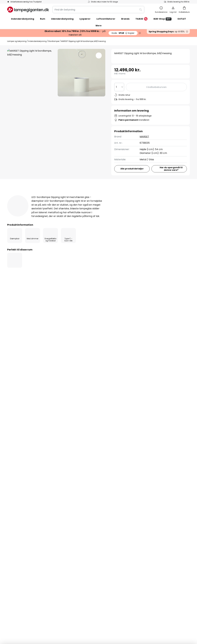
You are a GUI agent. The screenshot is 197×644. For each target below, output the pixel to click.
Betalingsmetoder (18, 521)
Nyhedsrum (90, 542)
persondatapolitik (129, 479)
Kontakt (12, 511)
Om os (73, 506)
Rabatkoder (76, 537)
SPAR (123, 33)
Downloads (113, 195)
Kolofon (135, 521)
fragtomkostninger (120, 629)
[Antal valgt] (119, 87)
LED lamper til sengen (140, 338)
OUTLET (182, 19)
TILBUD (142, 19)
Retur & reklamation (19, 537)
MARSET (144, 137)
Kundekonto (14, 532)
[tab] (22, 195)
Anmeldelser (76, 532)
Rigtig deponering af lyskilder (147, 620)
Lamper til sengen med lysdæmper (61, 338)
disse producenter (126, 455)
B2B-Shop (162, 19)
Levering (12, 526)
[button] (99, 55)
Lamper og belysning (17, 41)
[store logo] (28, 10)
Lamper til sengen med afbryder (104, 338)
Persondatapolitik (44, 620)
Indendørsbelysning (37, 41)
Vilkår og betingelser (143, 511)
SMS (71, 521)
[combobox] (98, 10)
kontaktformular (76, 479)
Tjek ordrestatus (17, 516)
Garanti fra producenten (22, 542)
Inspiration (75, 542)
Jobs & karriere (78, 526)
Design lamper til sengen (23, 338)
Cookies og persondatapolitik (148, 506)
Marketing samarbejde (82, 511)
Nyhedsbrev (76, 516)
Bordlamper (54, 41)
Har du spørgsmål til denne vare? (171, 169)
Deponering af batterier (122, 620)
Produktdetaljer (57, 195)
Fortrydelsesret (140, 516)
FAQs (10, 506)
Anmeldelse (87, 195)
